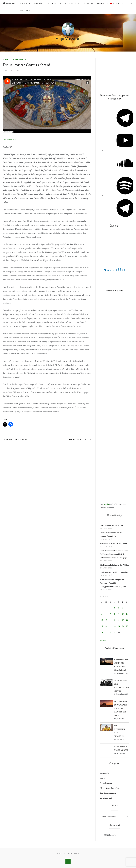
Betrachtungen (106, 783)
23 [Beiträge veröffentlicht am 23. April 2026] (119, 626)
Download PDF (10, 140)
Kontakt (101, 3)
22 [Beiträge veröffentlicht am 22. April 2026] (115, 626)
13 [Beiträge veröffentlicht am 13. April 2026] (106, 620)
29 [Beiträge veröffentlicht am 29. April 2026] (115, 632)
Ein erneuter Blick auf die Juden (113, 544)
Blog (80, 3)
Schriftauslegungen (15, 59)
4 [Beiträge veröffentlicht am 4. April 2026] (127, 608)
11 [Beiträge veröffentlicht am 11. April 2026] (127, 614)
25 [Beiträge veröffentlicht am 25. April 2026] (127, 626)
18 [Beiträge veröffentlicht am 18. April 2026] (127, 620)
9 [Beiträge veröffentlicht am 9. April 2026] (118, 614)
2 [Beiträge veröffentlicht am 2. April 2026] (119, 608)
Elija (5, 70)
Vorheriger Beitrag (15, 440)
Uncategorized (106, 798)
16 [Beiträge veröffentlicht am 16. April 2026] (119, 620)
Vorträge (39, 3)
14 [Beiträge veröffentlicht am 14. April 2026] (110, 620)
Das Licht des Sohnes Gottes (111, 525)
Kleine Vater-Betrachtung (61, 3)
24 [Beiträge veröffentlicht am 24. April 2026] (123, 626)
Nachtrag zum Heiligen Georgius (114, 572)
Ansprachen (105, 773)
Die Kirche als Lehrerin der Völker (114, 565)
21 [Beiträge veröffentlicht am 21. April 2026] (110, 626)
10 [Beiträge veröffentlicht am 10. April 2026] (123, 614)
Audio (106, 504)
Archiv (90, 3)
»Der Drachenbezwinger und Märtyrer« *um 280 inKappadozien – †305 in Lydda (113, 583)
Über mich (25, 3)
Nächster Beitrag (80, 440)
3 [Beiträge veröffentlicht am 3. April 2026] (123, 608)
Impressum (25, 10)
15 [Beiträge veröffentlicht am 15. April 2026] (114, 620)
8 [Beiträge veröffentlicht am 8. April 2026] (114, 614)
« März (103, 640)
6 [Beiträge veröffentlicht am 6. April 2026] (106, 614)
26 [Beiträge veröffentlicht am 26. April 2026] (102, 632)
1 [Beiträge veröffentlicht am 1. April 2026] (114, 608)
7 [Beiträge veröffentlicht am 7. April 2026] (110, 614)
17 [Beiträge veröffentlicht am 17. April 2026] (123, 620)
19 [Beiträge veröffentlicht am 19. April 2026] (102, 626)
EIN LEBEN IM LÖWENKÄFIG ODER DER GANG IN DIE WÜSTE (121, 708)
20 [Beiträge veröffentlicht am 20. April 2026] (106, 626)
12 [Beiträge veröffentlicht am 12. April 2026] (102, 620)
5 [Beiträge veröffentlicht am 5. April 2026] (102, 614)
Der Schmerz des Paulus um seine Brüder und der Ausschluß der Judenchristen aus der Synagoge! (114, 554)
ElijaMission (68, 39)
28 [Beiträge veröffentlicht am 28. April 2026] (110, 632)
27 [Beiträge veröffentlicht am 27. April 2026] (106, 632)
